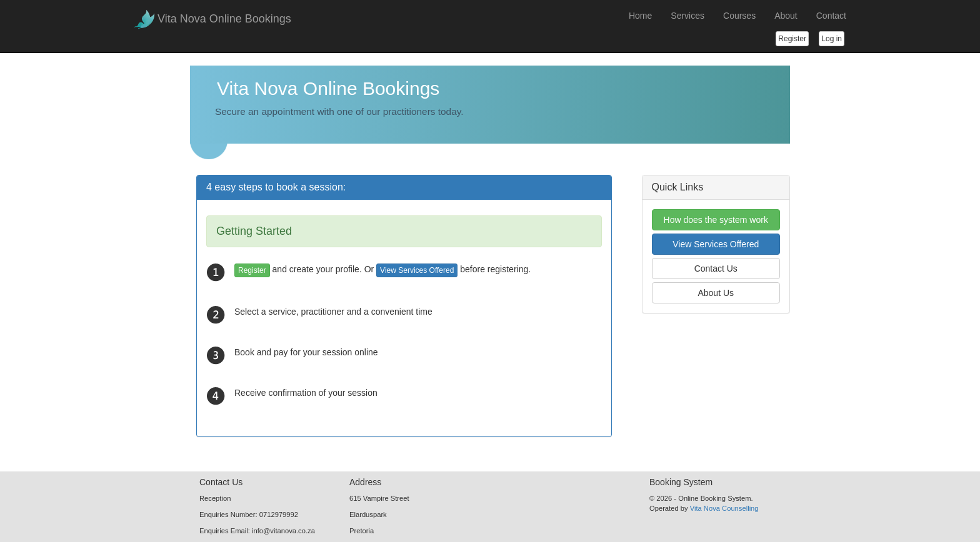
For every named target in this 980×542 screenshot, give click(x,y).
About (786, 16)
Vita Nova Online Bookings (224, 19)
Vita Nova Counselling (724, 508)
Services (687, 16)
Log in (832, 39)
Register (792, 39)
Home (640, 16)
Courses (739, 16)
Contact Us (716, 269)
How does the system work (716, 220)
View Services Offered (417, 270)
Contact (831, 16)
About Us (716, 293)
